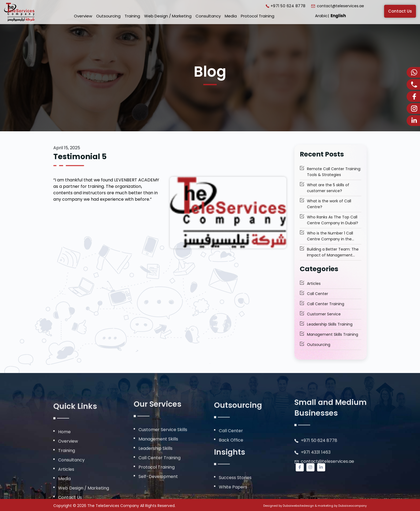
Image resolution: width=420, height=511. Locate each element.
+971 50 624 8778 (288, 6)
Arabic (321, 16)
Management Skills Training (333, 335)
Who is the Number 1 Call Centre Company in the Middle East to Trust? (330, 236)
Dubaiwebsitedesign (298, 506)
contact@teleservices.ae (340, 6)
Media (231, 16)
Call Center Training (326, 304)
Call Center (318, 294)
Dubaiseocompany (352, 506)
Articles (314, 284)
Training (132, 16)
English (338, 16)
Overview (83, 16)
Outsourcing (108, 16)
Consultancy (208, 16)
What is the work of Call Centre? (329, 204)
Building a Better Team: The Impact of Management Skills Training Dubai (333, 253)
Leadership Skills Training (330, 324)
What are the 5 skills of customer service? (328, 188)
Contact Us (400, 11)
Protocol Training (258, 16)
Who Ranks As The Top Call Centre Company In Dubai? (333, 220)
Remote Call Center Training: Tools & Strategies (334, 172)
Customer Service (324, 314)
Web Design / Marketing (168, 16)
